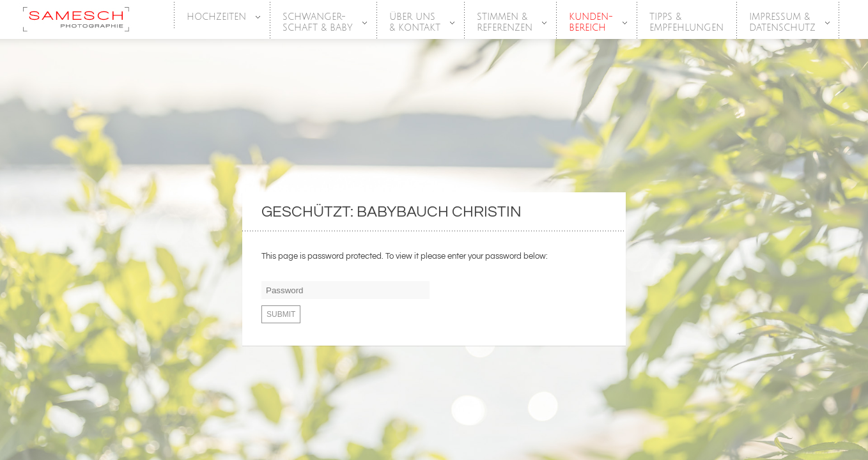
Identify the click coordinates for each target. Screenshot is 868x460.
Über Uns (415, 23)
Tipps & (686, 23)
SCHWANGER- (318, 23)
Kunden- (592, 23)
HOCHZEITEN (217, 17)
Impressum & (783, 23)
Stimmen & (505, 23)
